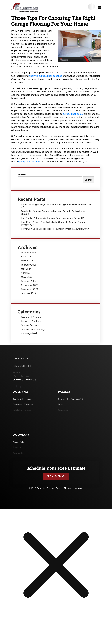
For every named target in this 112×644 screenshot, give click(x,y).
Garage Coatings (30, 325)
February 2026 (29, 253)
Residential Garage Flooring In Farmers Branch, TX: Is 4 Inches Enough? (54, 213)
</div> (21, 633)
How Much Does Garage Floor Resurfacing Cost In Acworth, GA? (55, 229)
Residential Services (22, 400)
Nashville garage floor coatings (46, 76)
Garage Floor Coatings (33, 329)
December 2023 (30, 285)
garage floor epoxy (73, 114)
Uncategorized (29, 333)
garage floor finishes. (29, 162)
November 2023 (29, 289)
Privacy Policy (19, 443)
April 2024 (26, 273)
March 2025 (27, 261)
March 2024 (27, 277)
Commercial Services (23, 406)
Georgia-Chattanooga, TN (70, 400)
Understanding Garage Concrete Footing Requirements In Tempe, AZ (56, 206)
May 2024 (26, 269)
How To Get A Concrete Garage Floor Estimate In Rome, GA (53, 218)
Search (22, 175)
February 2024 (29, 281)
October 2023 (28, 293)
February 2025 (29, 265)
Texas (61, 406)
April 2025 (26, 257)
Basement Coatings (31, 317)
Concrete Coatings (31, 321)
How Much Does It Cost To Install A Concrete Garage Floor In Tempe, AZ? (53, 223)
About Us (17, 449)
